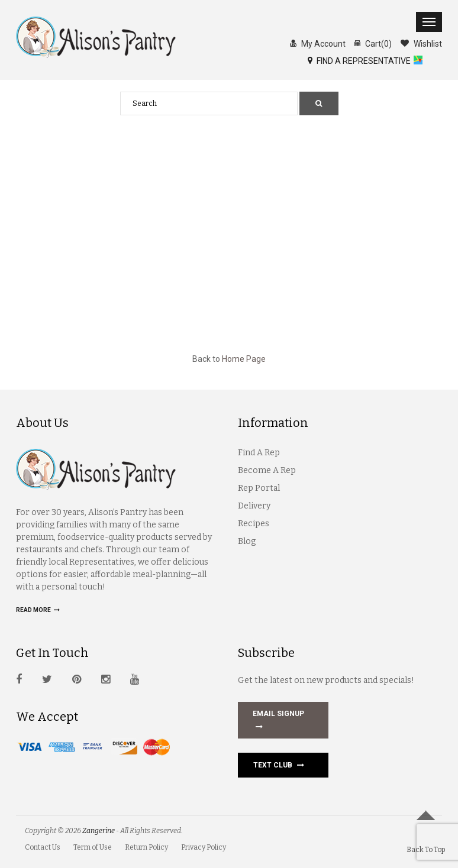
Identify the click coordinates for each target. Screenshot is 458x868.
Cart (373, 43)
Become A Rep (267, 470)
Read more (38, 610)
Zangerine (99, 831)
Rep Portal (259, 488)
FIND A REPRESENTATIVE (359, 60)
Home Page (244, 359)
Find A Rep (259, 453)
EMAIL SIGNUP (278, 721)
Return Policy (146, 847)
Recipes (254, 524)
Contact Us (43, 847)
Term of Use (93, 847)
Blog (247, 541)
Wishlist (421, 43)
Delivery (254, 506)
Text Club (279, 765)
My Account (318, 43)
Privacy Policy (204, 847)
